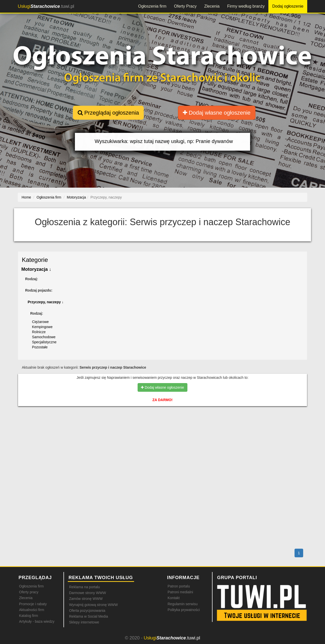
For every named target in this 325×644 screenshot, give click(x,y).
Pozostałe (40, 347)
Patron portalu (179, 586)
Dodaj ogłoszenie (288, 6)
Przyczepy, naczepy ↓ (46, 302)
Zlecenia (212, 6)
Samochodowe (44, 337)
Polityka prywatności (184, 610)
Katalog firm (29, 616)
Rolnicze (39, 332)
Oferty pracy (29, 592)
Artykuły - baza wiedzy (37, 621)
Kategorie (35, 260)
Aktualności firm (32, 610)
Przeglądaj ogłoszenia (108, 113)
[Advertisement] (162, 432)
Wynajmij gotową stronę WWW (93, 605)
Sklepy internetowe (84, 622)
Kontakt (174, 598)
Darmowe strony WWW (87, 593)
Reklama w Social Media (88, 616)
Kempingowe (42, 327)
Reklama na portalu (84, 587)
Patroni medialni (180, 592)
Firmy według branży (246, 6)
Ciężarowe (40, 322)
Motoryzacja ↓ (36, 269)
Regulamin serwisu (183, 604)
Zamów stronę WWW (86, 599)
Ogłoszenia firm (152, 6)
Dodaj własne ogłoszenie (217, 113)
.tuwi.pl (46, 6)
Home (26, 197)
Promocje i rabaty (33, 604)
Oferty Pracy (185, 6)
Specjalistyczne (44, 342)
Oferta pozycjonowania (87, 611)
